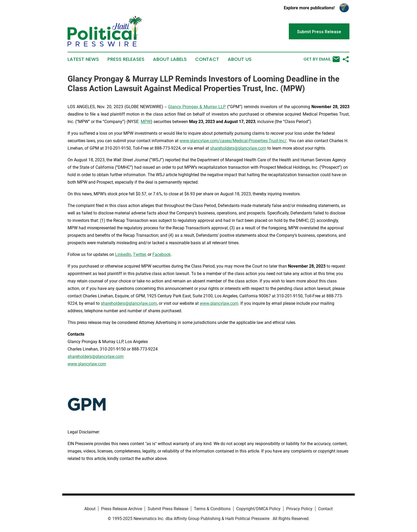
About (90, 509)
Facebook (162, 254)
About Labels (170, 59)
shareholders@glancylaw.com (238, 148)
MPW (146, 122)
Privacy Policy (299, 509)
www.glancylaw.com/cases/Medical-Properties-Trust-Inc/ (233, 141)
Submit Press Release (168, 509)
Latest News (83, 59)
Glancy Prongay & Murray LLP (197, 107)
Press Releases (126, 59)
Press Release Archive (122, 509)
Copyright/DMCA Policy (258, 509)
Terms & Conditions (212, 509)
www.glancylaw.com (219, 303)
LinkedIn (123, 254)
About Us (240, 59)
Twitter (139, 254)
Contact (207, 59)
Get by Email (322, 59)
